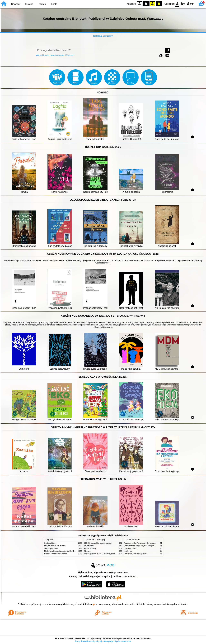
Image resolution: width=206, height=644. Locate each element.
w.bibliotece (87, 604)
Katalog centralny (103, 36)
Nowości (16, 4)
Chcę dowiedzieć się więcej (88, 641)
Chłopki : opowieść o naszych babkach (98, 543)
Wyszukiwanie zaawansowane (50, 55)
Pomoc (42, 4)
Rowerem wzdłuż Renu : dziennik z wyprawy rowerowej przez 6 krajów (149, 543)
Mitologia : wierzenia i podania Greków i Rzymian (62, 551)
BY (159, 4)
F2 (190, 4)
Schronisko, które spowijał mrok (136, 554)
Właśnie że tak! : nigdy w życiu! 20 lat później (140, 546)
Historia (29, 4)
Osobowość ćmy (50, 543)
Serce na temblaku (51, 549)
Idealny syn (128, 551)
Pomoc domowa (90, 549)
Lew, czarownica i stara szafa (55, 546)
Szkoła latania (89, 546)
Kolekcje (69, 55)
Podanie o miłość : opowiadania (56, 554)
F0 (177, 4)
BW (146, 4)
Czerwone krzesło (131, 549)
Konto (54, 4)
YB (152, 4)
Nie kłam (87, 551)
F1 (183, 4)
